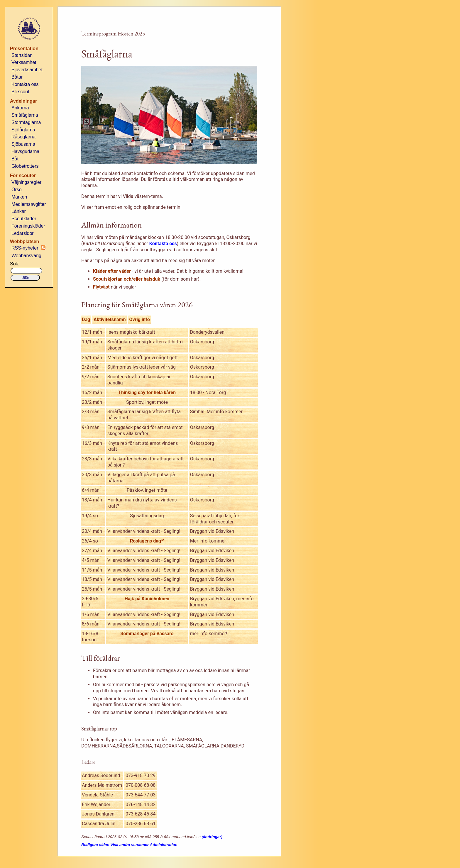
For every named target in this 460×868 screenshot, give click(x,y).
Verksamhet (24, 62)
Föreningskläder (28, 226)
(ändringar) (212, 837)
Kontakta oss (25, 84)
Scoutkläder (24, 219)
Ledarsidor (23, 233)
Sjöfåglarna (23, 130)
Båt (15, 159)
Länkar (19, 211)
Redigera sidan (95, 845)
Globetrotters (25, 166)
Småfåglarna (25, 115)
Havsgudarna (25, 151)
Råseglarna (23, 137)
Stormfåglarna (26, 122)
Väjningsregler (26, 182)
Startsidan (22, 55)
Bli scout (20, 92)
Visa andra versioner (130, 845)
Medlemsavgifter (29, 204)
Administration (164, 845)
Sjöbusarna (23, 144)
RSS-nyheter (28, 248)
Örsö (17, 190)
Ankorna (20, 108)
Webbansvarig (26, 256)
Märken (19, 197)
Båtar (17, 77)
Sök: (15, 264)
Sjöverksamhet (27, 70)
